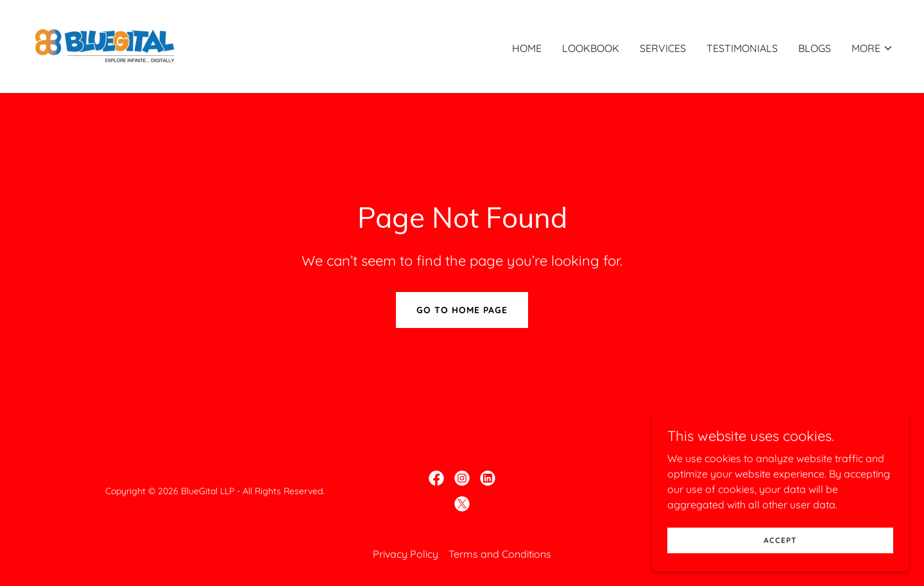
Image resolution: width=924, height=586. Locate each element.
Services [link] (663, 48)
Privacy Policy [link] (406, 554)
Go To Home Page (462, 310)
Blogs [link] (815, 48)
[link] (105, 45)
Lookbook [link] (591, 48)
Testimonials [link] (742, 48)
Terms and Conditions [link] (500, 554)
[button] (872, 48)
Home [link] (527, 48)
